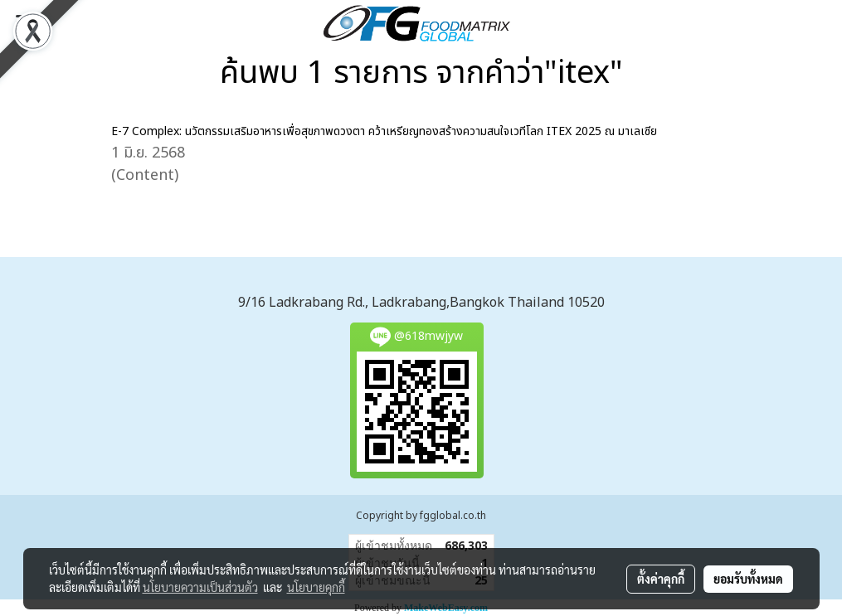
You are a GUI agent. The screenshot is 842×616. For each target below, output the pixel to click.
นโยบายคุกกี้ (316, 587)
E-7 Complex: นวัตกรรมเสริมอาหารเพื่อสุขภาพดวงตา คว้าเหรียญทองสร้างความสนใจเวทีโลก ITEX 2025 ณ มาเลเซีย (384, 131)
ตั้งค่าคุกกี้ (661, 579)
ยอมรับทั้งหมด (748, 579)
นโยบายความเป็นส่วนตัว (200, 587)
